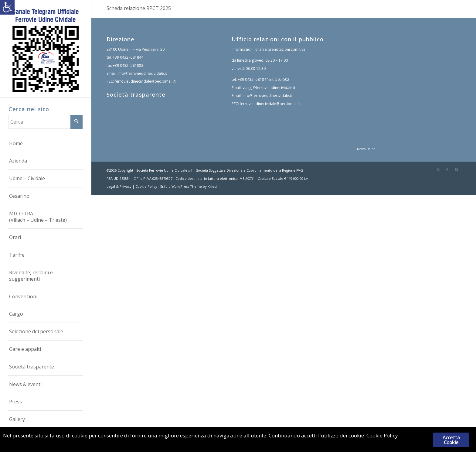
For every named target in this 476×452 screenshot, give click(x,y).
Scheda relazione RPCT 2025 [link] (139, 8)
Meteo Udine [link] (366, 149)
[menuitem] (46, 144)
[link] (7, 7)
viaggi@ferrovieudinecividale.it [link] (269, 88)
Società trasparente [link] (136, 94)
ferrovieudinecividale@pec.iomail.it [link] (145, 81)
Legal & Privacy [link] (119, 186)
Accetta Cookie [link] (451, 440)
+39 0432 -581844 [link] (128, 57)
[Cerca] (46, 122)
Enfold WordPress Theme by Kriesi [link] (189, 186)
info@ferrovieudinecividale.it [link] (142, 73)
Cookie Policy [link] (146, 186)
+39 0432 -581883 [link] (128, 65)
